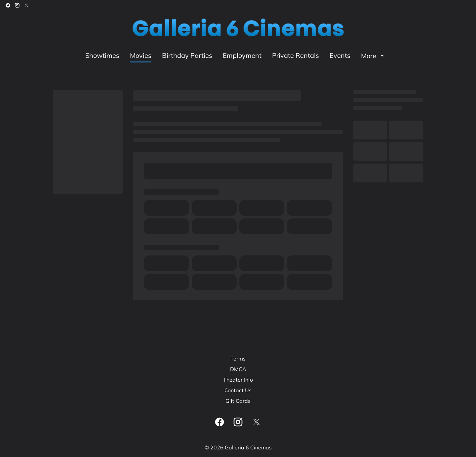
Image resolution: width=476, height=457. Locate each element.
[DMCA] (238, 369)
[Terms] (238, 359)
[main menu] (235, 56)
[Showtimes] (102, 56)
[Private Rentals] (296, 56)
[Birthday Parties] (187, 56)
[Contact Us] (238, 390)
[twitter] (26, 5)
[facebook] (8, 5)
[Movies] (141, 56)
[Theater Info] (238, 380)
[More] (373, 56)
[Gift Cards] (238, 401)
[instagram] (17, 5)
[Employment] (242, 56)
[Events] (340, 56)
